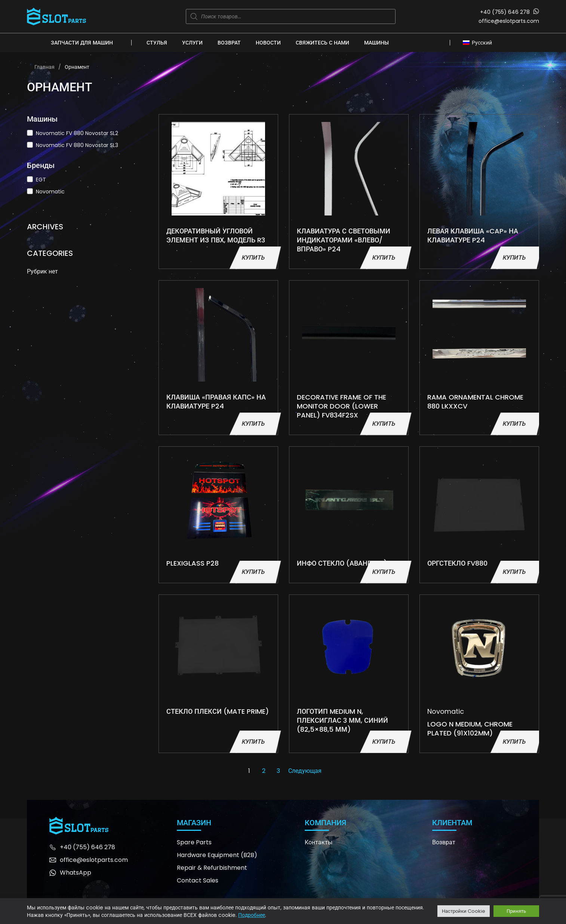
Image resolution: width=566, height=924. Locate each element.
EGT (41, 180)
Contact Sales (198, 880)
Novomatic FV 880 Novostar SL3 (77, 145)
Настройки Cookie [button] (464, 911)
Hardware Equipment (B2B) (217, 855)
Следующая (305, 771)
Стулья (157, 43)
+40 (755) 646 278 (505, 12)
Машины (376, 43)
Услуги (192, 43)
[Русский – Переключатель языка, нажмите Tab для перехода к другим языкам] (480, 42)
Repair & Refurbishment (212, 868)
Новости (268, 43)
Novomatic (50, 192)
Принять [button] (516, 911)
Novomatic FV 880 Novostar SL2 (77, 133)
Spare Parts (194, 842)
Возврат (229, 43)
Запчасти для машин (82, 43)
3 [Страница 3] (278, 771)
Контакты (319, 842)
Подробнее (252, 915)
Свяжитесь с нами (322, 43)
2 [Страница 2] (264, 771)
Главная (44, 67)
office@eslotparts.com (509, 21)
